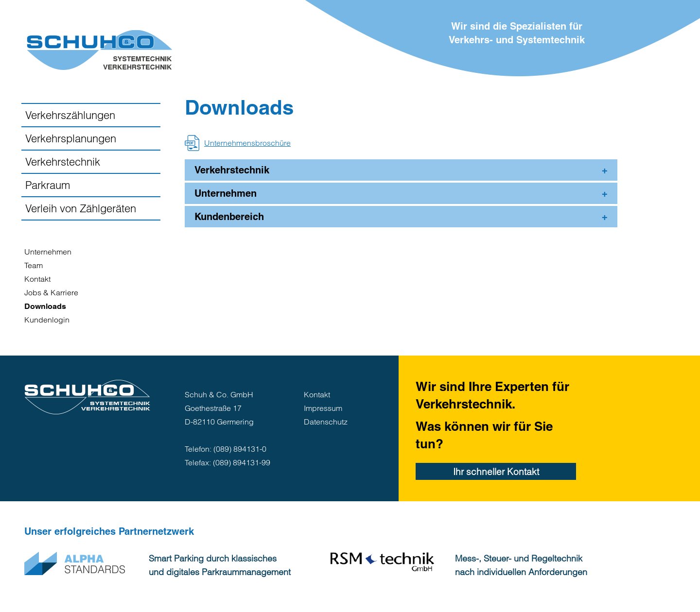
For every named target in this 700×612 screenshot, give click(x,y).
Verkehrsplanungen (71, 138)
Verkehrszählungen (70, 115)
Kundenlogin (47, 320)
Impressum (323, 408)
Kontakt (37, 279)
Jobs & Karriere (51, 292)
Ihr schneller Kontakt (496, 472)
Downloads (45, 306)
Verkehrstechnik (232, 170)
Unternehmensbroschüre (247, 143)
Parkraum (48, 185)
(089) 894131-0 (240, 449)
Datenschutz (326, 422)
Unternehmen (226, 193)
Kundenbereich (229, 217)
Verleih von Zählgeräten (81, 208)
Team (34, 265)
